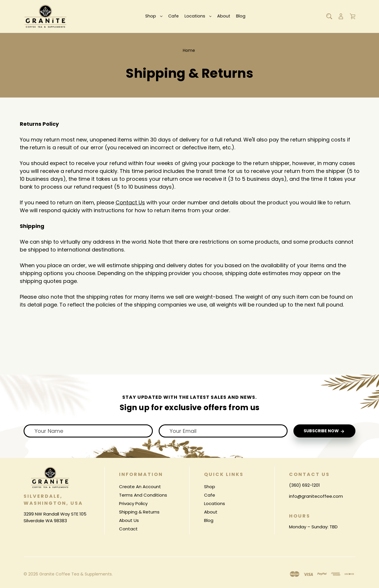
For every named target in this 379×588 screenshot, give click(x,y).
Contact (128, 529)
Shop (154, 16)
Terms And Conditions (143, 495)
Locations (198, 16)
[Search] (329, 16)
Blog (241, 16)
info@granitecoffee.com (316, 496)
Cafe (173, 16)
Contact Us (130, 202)
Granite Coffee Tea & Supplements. (76, 574)
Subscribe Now (324, 431)
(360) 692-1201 (304, 485)
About (224, 16)
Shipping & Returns (139, 512)
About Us (129, 520)
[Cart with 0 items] (353, 16)
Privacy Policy (133, 503)
